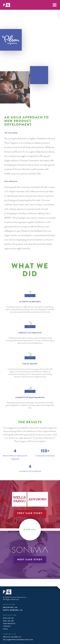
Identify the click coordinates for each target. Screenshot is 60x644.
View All (30, 530)
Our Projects (9, 624)
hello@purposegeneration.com (18, 640)
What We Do (8, 618)
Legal (6, 629)
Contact (7, 626)
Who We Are (8, 621)
